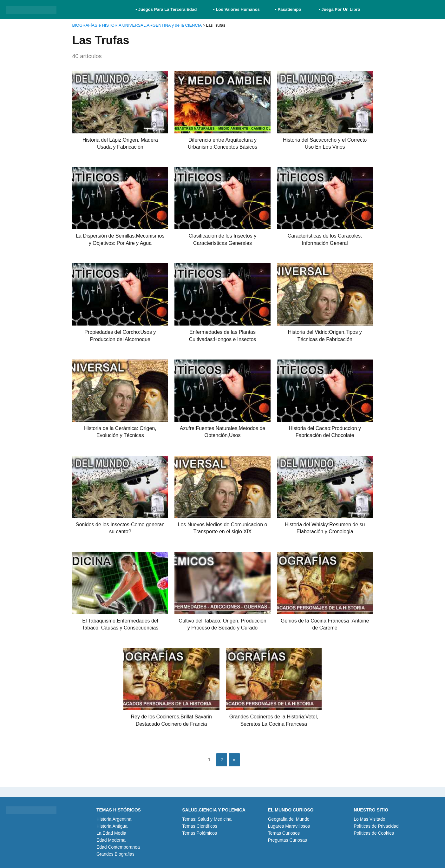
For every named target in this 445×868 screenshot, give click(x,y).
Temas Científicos (200, 826)
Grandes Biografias (115, 854)
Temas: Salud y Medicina (207, 819)
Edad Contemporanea (118, 847)
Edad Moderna (111, 840)
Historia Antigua (112, 826)
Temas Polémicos (200, 833)
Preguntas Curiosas (288, 840)
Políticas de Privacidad (376, 826)
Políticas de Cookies (374, 833)
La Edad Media (111, 833)
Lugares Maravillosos (289, 826)
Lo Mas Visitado (369, 819)
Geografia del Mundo (289, 819)
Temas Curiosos (284, 833)
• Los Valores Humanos (236, 9)
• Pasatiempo (288, 9)
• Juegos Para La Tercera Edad (167, 9)
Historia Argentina (114, 819)
